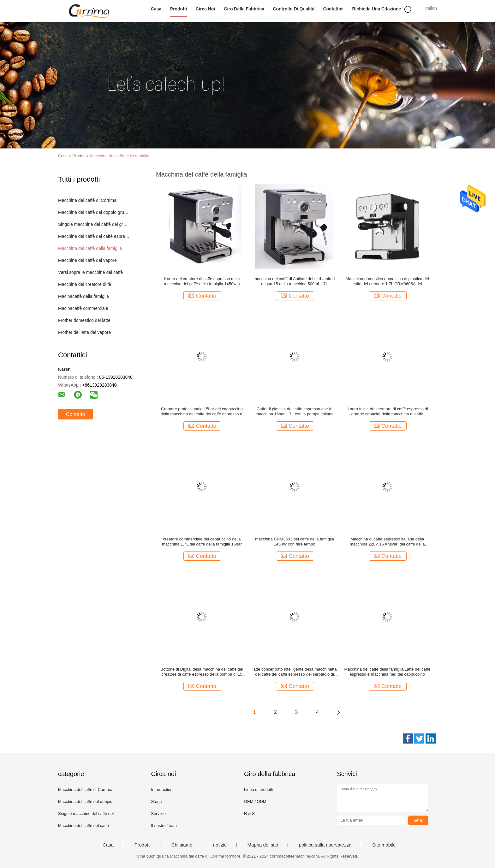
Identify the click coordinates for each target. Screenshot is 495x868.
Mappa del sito (263, 845)
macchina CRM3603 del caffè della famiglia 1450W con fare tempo (295, 542)
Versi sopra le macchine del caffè (90, 272)
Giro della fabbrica (244, 9)
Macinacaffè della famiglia (83, 296)
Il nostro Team (164, 826)
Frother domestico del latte (84, 320)
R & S (249, 814)
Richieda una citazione (376, 9)
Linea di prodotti (259, 790)
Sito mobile (384, 845)
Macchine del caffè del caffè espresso (94, 236)
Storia (156, 802)
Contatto (75, 414)
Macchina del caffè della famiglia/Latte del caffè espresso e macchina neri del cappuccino (387, 672)
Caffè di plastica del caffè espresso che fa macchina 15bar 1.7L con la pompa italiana (294, 411)
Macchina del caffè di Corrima (87, 200)
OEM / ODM (255, 802)
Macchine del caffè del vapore (87, 260)
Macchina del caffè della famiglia (120, 156)
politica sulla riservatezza (325, 845)
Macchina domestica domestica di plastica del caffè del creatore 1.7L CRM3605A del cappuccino (387, 281)
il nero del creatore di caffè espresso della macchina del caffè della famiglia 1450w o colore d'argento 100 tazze (202, 281)
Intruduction (162, 790)
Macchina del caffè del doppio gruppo (94, 212)
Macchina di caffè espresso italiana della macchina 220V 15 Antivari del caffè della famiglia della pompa (387, 542)
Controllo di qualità (294, 9)
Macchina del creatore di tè (85, 284)
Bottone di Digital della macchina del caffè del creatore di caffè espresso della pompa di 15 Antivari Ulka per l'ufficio (202, 672)
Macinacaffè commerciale (83, 308)
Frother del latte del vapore (84, 332)
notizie (220, 845)
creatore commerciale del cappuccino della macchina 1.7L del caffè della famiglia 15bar (202, 542)
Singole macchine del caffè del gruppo (94, 224)
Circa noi (205, 9)
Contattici (333, 9)
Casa (156, 9)
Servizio (158, 814)
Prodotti (179, 9)
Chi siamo (182, 845)
